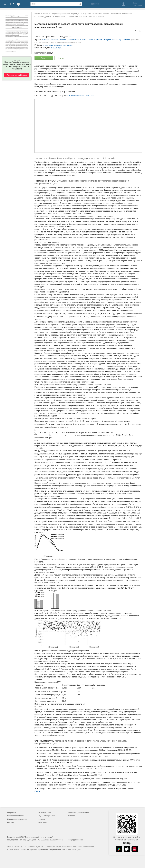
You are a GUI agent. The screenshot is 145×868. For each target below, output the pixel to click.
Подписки (94, 4)
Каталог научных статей (79, 812)
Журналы (72, 816)
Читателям (42, 823)
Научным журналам (46, 816)
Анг (140, 31)
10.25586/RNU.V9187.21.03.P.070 (82, 96)
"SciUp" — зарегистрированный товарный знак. (41, 849)
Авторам (41, 819)
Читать (44, 58)
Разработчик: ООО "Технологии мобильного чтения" (30, 837)
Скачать (61, 58)
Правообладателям (16, 816)
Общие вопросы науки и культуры (66, 14)
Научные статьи (41, 14)
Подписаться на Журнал (17, 75)
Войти (135, 3)
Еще (36, 791)
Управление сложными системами (58, 45)
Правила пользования (17, 819)
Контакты (11, 823)
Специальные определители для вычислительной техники (79, 16)
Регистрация (137, 5)
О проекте (12, 812)
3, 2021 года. (56, 48)
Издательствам (44, 812)
